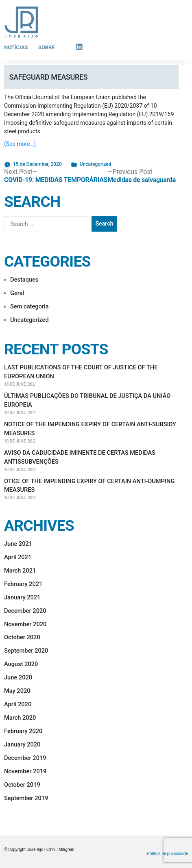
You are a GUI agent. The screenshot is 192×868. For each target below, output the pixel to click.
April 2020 (18, 704)
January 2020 (22, 744)
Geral (17, 293)
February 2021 (23, 584)
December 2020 (25, 611)
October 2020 (22, 637)
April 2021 (18, 557)
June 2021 (18, 544)
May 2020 (17, 691)
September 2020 (26, 651)
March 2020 (20, 718)
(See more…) (20, 144)
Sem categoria (29, 306)
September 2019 (26, 798)
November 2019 (25, 771)
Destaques (24, 280)
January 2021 (22, 597)
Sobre (47, 47)
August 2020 (21, 664)
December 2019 (25, 758)
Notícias (16, 47)
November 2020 (25, 624)
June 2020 (18, 677)
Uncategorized (96, 164)
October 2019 (22, 785)
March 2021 (20, 571)
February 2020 (23, 731)
